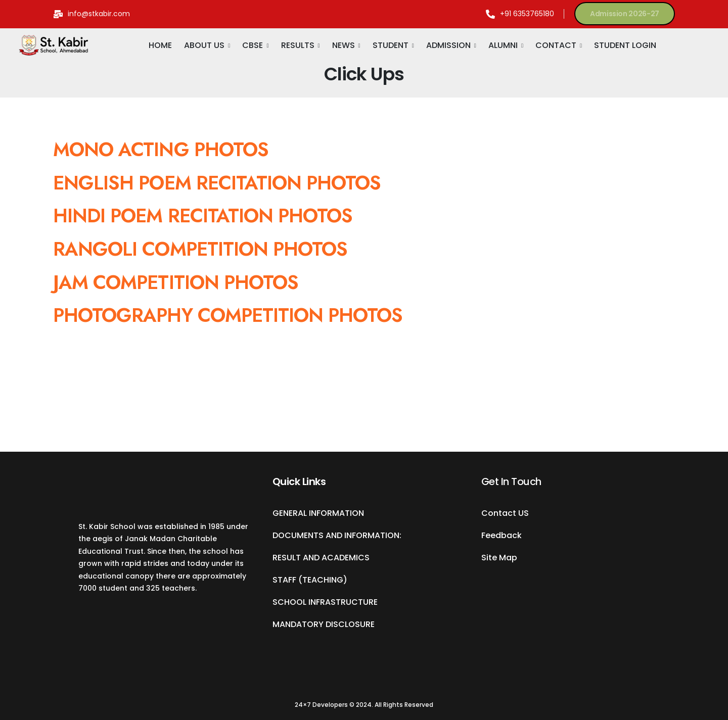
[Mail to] (92, 14)
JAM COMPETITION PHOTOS (176, 282)
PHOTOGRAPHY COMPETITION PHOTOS (228, 315)
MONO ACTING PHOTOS (161, 149)
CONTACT (556, 45)
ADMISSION (448, 45)
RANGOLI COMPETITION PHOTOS (200, 249)
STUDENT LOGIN (625, 45)
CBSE (253, 45)
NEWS (344, 45)
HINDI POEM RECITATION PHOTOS (205, 215)
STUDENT (391, 45)
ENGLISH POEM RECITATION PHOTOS (220, 183)
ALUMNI (503, 45)
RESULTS (298, 45)
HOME (160, 45)
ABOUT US (204, 45)
